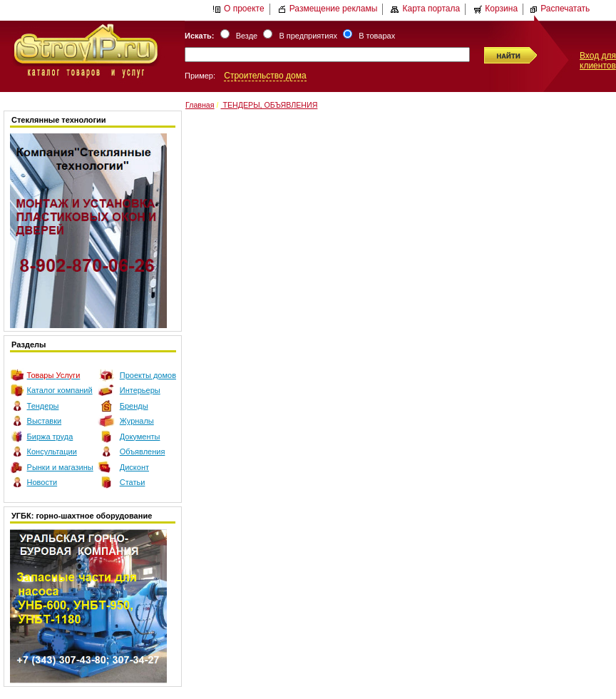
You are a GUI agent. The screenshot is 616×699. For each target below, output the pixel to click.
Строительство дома (265, 76)
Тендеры (43, 406)
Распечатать (559, 9)
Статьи (133, 482)
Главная (200, 105)
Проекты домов (148, 375)
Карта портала (425, 9)
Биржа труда (50, 437)
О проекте (238, 9)
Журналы (137, 421)
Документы (140, 437)
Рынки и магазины (60, 467)
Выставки (45, 421)
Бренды (134, 406)
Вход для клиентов (598, 61)
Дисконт (134, 467)
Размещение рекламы (328, 9)
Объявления (143, 451)
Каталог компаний (60, 390)
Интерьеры (140, 390)
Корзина (496, 9)
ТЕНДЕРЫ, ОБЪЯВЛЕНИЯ (269, 105)
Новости (42, 482)
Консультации (52, 451)
